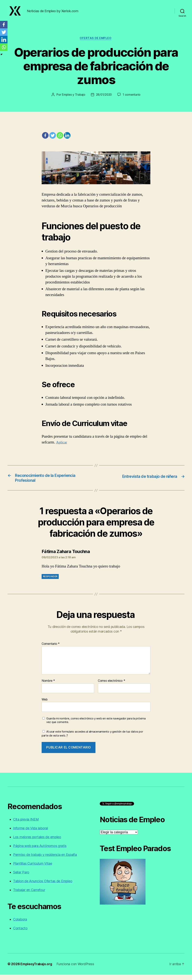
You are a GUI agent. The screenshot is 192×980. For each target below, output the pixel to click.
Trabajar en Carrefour (29, 895)
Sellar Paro (21, 878)
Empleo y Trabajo (73, 99)
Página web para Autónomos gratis (40, 851)
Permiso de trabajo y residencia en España (45, 860)
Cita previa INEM (26, 825)
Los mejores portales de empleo (37, 842)
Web (45, 705)
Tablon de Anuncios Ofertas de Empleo (43, 886)
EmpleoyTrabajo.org (37, 969)
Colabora (20, 925)
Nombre (48, 686)
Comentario (51, 649)
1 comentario (133, 99)
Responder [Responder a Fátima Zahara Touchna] (50, 582)
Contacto (20, 934)
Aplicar (62, 447)
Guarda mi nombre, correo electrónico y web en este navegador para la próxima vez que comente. (96, 726)
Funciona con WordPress (77, 969)
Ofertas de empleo (96, 42)
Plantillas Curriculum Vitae (33, 869)
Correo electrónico (112, 686)
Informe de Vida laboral (31, 834)
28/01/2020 (104, 99)
